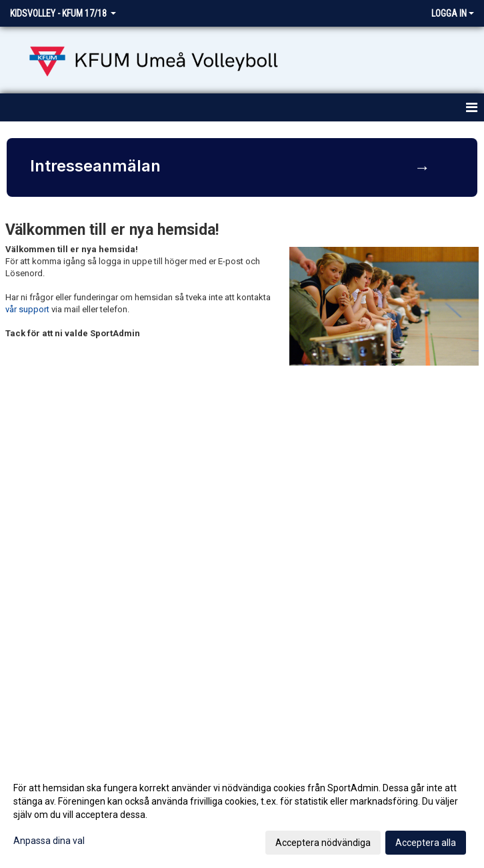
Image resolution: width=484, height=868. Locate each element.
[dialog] (242, 815)
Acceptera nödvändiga (323, 843)
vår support (27, 309)
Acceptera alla (426, 843)
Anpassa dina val (49, 841)
